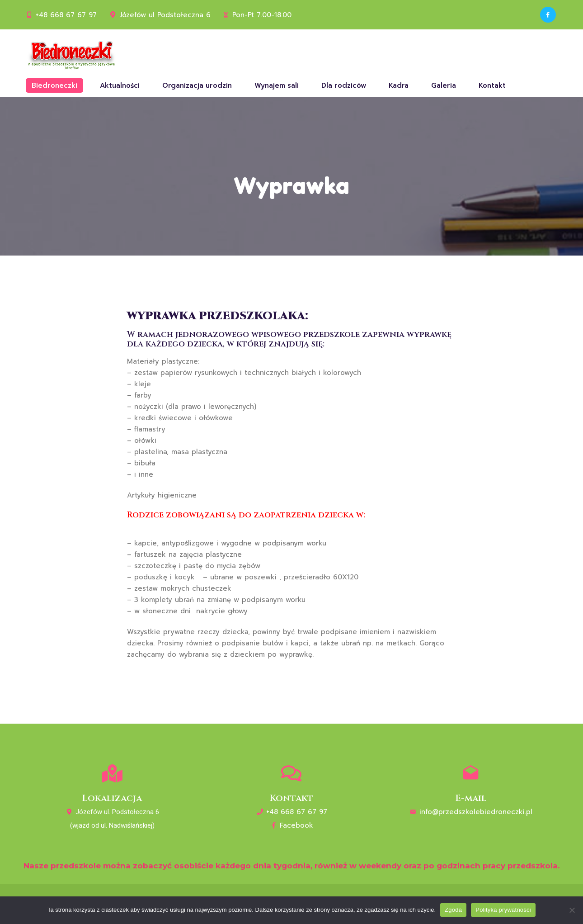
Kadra (399, 85)
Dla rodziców (344, 85)
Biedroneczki (54, 85)
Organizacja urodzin (197, 85)
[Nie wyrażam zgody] (572, 910)
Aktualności (120, 85)
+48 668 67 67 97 (66, 15)
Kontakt (492, 85)
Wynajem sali (277, 85)
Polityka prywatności (503, 910)
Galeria (444, 85)
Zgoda (453, 910)
